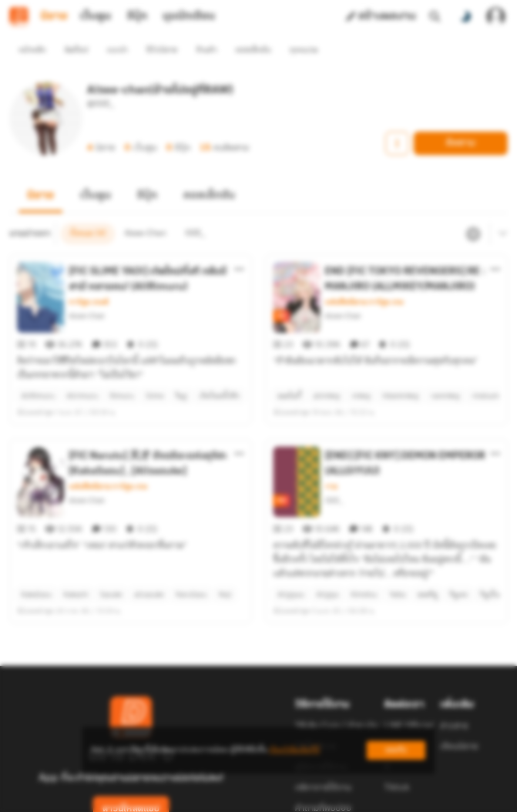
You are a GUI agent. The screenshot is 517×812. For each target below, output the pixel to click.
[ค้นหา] (435, 16)
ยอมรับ (396, 750)
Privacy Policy (343, 793)
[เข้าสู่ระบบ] (496, 16)
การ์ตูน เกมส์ (89, 281)
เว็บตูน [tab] (95, 16)
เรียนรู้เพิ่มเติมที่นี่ (294, 750)
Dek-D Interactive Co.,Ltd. (218, 793)
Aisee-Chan (87, 295)
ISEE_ (334, 458)
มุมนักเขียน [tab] (189, 16)
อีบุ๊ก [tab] (137, 16)
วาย (331, 444)
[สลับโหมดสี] (465, 16)
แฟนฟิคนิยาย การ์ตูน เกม (364, 281)
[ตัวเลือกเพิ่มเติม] (239, 248)
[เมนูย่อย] (501, 213)
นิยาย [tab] (54, 16)
